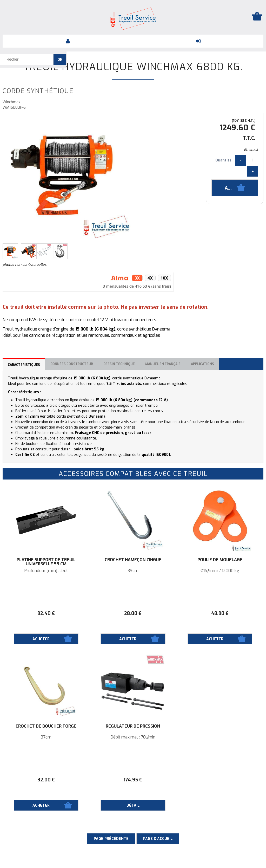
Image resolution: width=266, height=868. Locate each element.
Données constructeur (72, 364)
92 (46, 613)
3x (137, 278)
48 (220, 613)
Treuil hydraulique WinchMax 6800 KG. (133, 67)
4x (150, 278)
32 (46, 780)
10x (164, 278)
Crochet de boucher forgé (46, 726)
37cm (46, 737)
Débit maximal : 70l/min (133, 737)
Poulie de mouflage (220, 560)
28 (133, 613)
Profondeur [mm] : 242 (46, 571)
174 (133, 780)
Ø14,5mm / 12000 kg (220, 571)
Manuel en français (163, 364)
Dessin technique (119, 364)
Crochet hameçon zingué (133, 560)
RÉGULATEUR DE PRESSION (133, 726)
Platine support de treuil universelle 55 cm (46, 562)
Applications (202, 364)
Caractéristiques (24, 365)
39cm (133, 571)
